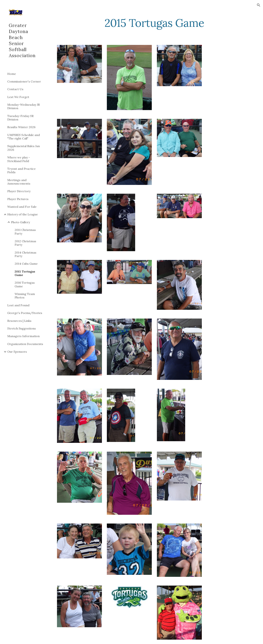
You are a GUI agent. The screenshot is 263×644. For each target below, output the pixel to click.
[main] (154, 23)
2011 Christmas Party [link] (25, 232)
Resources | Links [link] (19, 321)
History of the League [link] (23, 214)
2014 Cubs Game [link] (26, 264)
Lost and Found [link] (18, 305)
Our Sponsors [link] (17, 352)
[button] (259, 5)
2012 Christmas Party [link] (25, 243)
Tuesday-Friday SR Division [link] (20, 118)
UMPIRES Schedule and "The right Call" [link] (24, 137)
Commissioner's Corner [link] (24, 81)
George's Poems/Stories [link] (25, 313)
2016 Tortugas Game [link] (25, 284)
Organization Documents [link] (25, 344)
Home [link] (12, 74)
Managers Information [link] (23, 336)
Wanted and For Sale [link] (22, 207)
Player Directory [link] (19, 191)
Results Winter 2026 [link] (21, 127)
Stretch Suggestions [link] (22, 328)
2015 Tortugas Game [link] (25, 273)
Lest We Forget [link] (18, 97)
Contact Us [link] (15, 89)
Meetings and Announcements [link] (19, 182)
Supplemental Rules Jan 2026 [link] (24, 148)
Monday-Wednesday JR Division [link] (24, 106)
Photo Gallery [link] (20, 222)
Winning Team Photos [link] (25, 296)
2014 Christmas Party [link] (25, 254)
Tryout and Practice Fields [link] (21, 170)
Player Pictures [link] (18, 199)
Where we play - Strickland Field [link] (19, 159)
